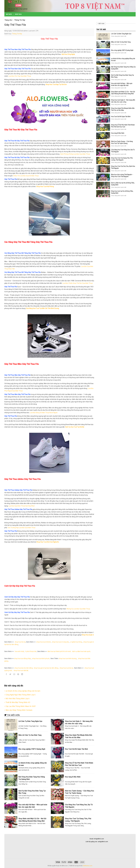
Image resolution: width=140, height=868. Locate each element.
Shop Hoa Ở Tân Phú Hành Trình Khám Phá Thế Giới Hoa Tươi (123, 126)
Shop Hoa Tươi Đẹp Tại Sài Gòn (56, 84)
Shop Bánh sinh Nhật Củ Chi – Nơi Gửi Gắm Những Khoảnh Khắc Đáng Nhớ (123, 93)
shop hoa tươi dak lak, (21, 670)
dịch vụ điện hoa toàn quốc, (81, 651)
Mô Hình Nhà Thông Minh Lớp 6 (17, 699)
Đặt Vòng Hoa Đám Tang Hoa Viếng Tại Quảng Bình (123, 68)
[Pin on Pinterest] (18, 675)
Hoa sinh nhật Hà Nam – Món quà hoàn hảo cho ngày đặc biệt (122, 84)
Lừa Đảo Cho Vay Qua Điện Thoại (20, 76)
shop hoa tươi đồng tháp (22, 658)
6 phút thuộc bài (31, 651)
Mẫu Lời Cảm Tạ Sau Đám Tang (121, 42)
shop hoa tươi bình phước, (41, 658)
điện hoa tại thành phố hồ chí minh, (59, 651)
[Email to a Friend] (14, 675)
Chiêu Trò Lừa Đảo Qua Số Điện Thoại (26, 176)
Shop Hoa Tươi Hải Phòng (45, 187)
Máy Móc (9, 14)
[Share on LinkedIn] (22, 675)
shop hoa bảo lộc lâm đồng (24, 668)
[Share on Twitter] (10, 675)
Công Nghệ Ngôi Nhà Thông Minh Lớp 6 (21, 695)
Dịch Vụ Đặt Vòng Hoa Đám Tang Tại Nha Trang (122, 76)
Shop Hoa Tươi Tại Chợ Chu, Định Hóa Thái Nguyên (123, 167)
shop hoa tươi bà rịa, (67, 668)
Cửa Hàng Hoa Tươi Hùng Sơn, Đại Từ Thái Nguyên (123, 151)
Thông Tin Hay (17, 34)
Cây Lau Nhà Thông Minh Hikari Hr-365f (21, 706)
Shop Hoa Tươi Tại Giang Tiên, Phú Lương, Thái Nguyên (122, 159)
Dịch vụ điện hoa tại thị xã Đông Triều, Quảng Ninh (123, 184)
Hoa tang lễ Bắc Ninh (118, 133)
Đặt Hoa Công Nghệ (68, 54)
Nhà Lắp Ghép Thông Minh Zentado (19, 710)
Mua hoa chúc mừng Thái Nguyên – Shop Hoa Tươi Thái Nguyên (122, 175)
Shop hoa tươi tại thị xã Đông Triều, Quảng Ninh (122, 192)
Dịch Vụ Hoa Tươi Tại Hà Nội (75, 427)
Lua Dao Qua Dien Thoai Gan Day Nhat (22, 506)
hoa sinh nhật (19, 651)
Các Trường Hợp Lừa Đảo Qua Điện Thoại (21, 528)
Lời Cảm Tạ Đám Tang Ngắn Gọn (121, 34)
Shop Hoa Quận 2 (88, 635)
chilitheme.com (87, 866)
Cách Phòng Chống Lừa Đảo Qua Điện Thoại (75, 154)
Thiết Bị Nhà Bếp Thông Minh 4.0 (18, 702)
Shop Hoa (18, 14)
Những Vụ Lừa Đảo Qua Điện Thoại (78, 609)
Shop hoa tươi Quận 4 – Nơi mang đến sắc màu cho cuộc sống (123, 101)
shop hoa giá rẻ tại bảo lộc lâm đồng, (46, 668)
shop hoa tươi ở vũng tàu (61, 642)
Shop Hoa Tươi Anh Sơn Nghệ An (48, 542)
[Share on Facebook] (6, 675)
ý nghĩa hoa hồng (76, 642)
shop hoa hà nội (20, 642)
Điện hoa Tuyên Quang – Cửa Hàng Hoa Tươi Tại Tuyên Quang (122, 142)
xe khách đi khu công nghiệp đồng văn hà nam (23, 691)
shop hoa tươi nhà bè (44, 642)
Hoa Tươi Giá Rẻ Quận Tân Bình (121, 117)
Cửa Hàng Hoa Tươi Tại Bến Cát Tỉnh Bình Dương (42, 308)
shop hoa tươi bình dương (68, 658)
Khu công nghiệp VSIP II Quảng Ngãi (122, 50)
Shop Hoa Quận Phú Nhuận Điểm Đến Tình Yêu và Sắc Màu (123, 109)
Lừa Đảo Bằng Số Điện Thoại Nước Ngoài (44, 413)
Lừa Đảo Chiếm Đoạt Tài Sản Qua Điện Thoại (78, 283)
